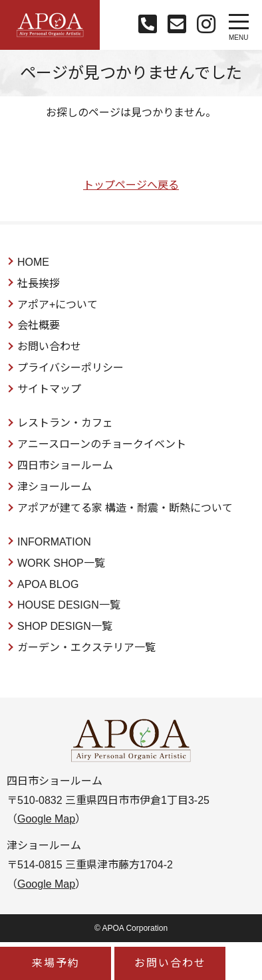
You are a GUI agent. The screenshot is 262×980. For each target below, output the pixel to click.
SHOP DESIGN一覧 (65, 626)
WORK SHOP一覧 (61, 563)
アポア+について (58, 305)
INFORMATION (54, 542)
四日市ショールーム (65, 465)
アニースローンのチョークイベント (102, 444)
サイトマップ (49, 389)
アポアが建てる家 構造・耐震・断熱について (125, 508)
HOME (33, 262)
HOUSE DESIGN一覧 (69, 605)
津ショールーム (55, 487)
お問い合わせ (49, 346)
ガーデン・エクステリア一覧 (86, 647)
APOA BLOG (48, 584)
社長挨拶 (39, 283)
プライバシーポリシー (70, 368)
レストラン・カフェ (65, 423)
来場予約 (56, 963)
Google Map (46, 819)
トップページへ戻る (131, 185)
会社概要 (39, 325)
